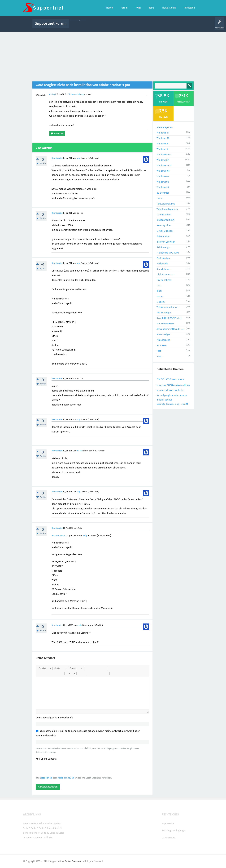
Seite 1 (35, 823)
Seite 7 (42, 828)
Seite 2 (42, 823)
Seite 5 (27, 828)
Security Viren (164, 225)
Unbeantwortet (117, 26)
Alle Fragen (93, 26)
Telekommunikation (167, 307)
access (183, 395)
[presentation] (60, 768)
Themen (130, 26)
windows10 (163, 385)
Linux (159, 198)
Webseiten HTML (165, 324)
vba (169, 379)
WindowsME (163, 176)
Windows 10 (163, 138)
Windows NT (163, 171)
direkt (49, 837)
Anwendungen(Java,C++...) (170, 329)
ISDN (159, 291)
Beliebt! (104, 26)
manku (80, 451)
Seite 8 (50, 828)
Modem (161, 302)
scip (78, 158)
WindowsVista (164, 155)
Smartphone (163, 269)
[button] (45, 668)
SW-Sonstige (163, 247)
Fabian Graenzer (73, 861)
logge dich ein (46, 778)
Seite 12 (45, 833)
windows (178, 379)
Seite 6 (35, 828)
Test (159, 351)
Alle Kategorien (165, 127)
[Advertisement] (113, 56)
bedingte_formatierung (168, 404)
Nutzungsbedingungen (174, 831)
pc (173, 395)
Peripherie (162, 264)
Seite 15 (30, 837)
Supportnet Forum (51, 23)
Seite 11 (36, 833)
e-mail (183, 404)
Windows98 (163, 182)
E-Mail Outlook (165, 231)
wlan (177, 395)
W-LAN (160, 296)
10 (171, 385)
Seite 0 (27, 823)
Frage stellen (165, 26)
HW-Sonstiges (164, 280)
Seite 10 (27, 833)
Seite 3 (50, 823)
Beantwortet (57, 158)
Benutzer (153, 26)
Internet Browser (166, 242)
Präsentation (163, 236)
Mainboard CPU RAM (168, 253)
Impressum (168, 823)
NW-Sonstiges (164, 313)
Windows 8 (162, 144)
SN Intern (162, 345)
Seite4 (57, 823)
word (171, 390)
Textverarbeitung (76, 94)
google (168, 395)
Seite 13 (54, 833)
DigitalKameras (165, 275)
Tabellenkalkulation (167, 209)
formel (160, 395)
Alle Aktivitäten (78, 26)
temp (159, 356)
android (179, 390)
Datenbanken (164, 215)
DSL (159, 285)
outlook (185, 385)
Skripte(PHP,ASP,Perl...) (169, 318)
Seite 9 (58, 828)
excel (161, 379)
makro (177, 385)
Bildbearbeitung (165, 220)
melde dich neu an (66, 778)
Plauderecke (163, 340)
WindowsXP (163, 160)
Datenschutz (168, 838)
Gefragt (53, 94)
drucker (160, 400)
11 (187, 404)
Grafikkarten (163, 258)
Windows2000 (164, 165)
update (168, 400)
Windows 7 (162, 149)
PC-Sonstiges (163, 334)
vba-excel (162, 390)
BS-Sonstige (163, 193)
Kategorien (142, 26)
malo (80, 625)
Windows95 (163, 187)
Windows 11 (163, 133)
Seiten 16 (40, 837)
